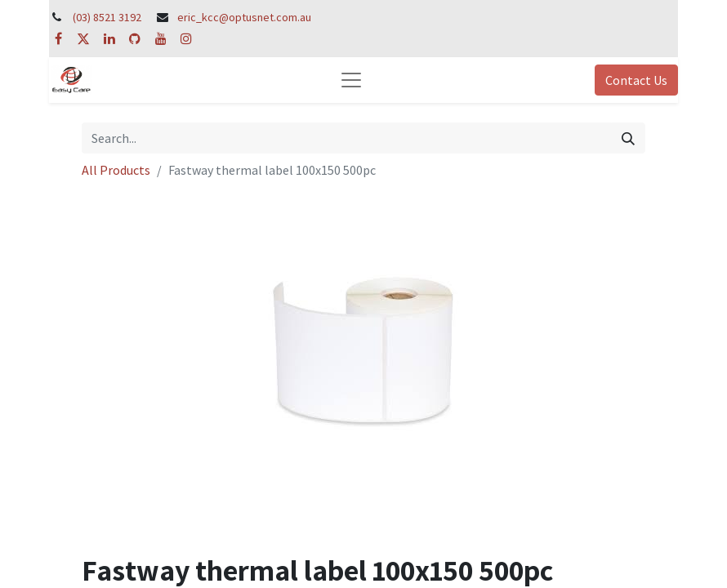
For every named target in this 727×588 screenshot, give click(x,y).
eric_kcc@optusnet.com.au (244, 17)
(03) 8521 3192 (107, 17)
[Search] (628, 138)
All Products (116, 170)
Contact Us (636, 80)
